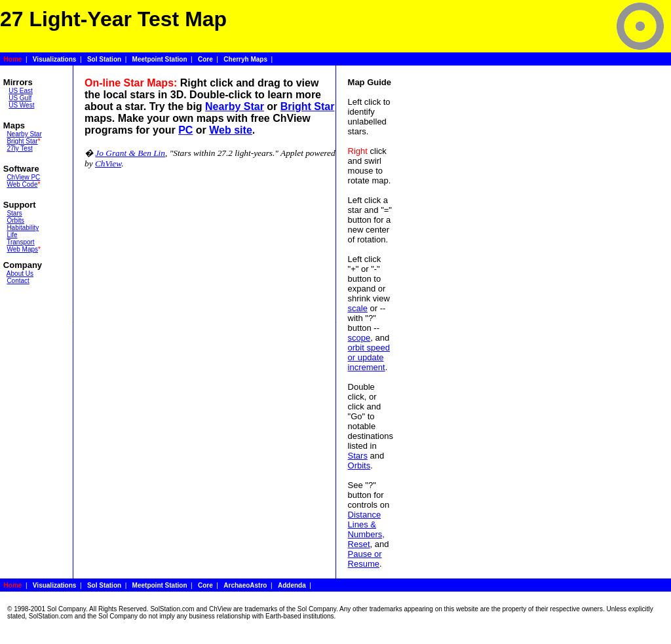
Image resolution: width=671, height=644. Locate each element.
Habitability (23, 228)
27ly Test (19, 148)
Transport (20, 242)
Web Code (22, 184)
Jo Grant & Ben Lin (130, 153)
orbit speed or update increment (369, 357)
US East (21, 91)
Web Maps (22, 249)
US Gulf (20, 98)
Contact (18, 281)
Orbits (15, 220)
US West (21, 105)
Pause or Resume (365, 559)
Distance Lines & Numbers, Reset (366, 529)
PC (185, 130)
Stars (14, 213)
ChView (108, 163)
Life (12, 235)
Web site (231, 130)
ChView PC (23, 177)
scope (359, 338)
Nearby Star (24, 134)
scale (358, 308)
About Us (20, 274)
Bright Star (22, 141)
